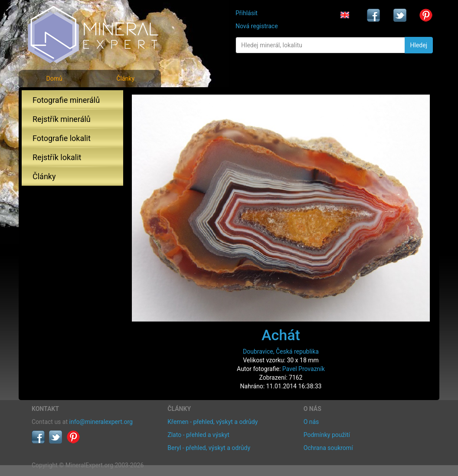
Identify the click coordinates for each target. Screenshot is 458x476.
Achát (281, 335)
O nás (311, 422)
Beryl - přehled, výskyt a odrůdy (209, 448)
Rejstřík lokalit (57, 157)
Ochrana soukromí (328, 448)
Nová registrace (257, 26)
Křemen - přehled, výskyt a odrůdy (213, 422)
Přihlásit (247, 13)
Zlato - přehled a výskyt (198, 435)
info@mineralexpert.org (101, 422)
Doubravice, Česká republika (281, 351)
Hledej (419, 45)
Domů (54, 79)
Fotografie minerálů (66, 100)
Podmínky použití (327, 435)
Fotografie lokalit (62, 138)
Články (125, 79)
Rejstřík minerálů (62, 119)
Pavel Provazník (304, 369)
